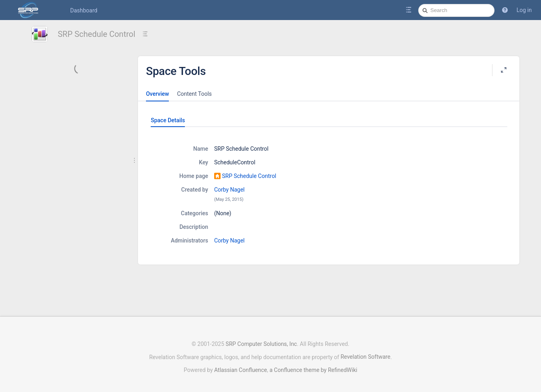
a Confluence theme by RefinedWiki (313, 370)
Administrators (189, 240)
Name (201, 149)
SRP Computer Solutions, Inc (261, 344)
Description (194, 227)
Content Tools (194, 94)
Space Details (168, 120)
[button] (505, 10)
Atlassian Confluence (241, 370)
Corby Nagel (229, 190)
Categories (195, 213)
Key (204, 162)
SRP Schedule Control (96, 34)
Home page (194, 176)
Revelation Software (365, 357)
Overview (157, 94)
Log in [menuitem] (524, 10)
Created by (195, 190)
